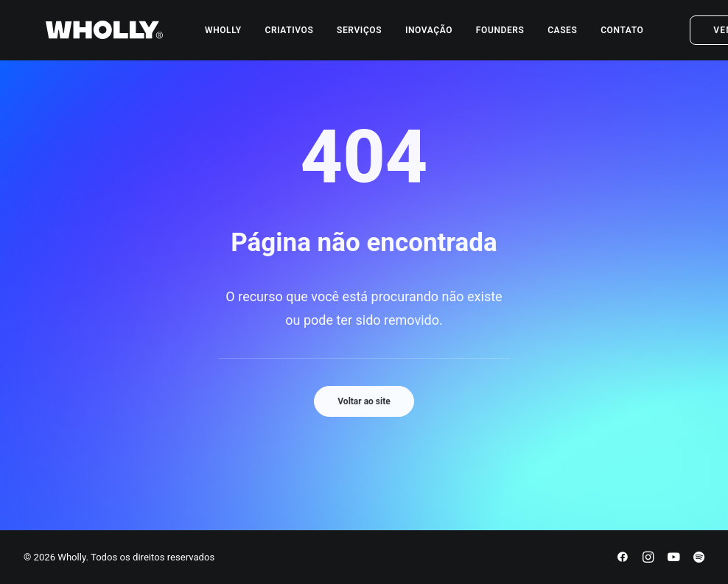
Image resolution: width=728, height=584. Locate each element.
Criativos (275, 36)
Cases (548, 36)
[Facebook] (623, 559)
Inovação (415, 36)
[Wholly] (82, 36)
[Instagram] (648, 559)
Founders (486, 36)
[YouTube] (673, 559)
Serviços (345, 36)
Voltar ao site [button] (364, 401)
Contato (608, 36)
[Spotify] (699, 559)
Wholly (209, 36)
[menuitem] (209, 36)
